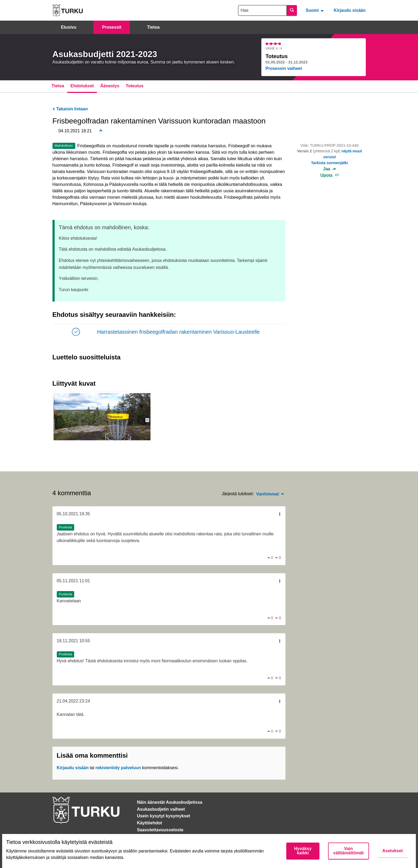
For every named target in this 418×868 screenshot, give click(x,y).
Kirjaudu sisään (350, 10)
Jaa (330, 169)
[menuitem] (315, 10)
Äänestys (110, 86)
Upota (329, 175)
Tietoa (153, 27)
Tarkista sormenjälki (329, 163)
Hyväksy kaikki (303, 851)
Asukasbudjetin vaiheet (161, 809)
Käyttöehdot (150, 823)
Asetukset (393, 851)
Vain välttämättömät (348, 851)
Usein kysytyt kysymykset (164, 816)
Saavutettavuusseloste (160, 830)
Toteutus (135, 86)
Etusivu (69, 27)
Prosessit (112, 27)
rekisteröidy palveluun (118, 768)
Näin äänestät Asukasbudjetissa (170, 802)
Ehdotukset (82, 86)
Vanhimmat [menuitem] (267, 494)
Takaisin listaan (70, 109)
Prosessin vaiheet (284, 68)
